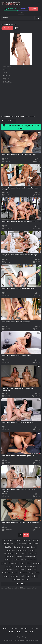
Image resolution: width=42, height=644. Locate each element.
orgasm (15, 573)
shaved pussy (14, 563)
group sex (19, 566)
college (29, 570)
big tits (14, 544)
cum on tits (33, 554)
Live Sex (23, 9)
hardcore (19, 557)
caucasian (22, 544)
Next (26, 535)
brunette (17, 547)
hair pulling (6, 573)
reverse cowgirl (30, 557)
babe (28, 576)
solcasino (24, 629)
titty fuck (6, 544)
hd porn (14, 629)
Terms (11, 632)
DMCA (19, 632)
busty (31, 573)
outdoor (24, 554)
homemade (36, 563)
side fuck (25, 547)
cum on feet (11, 550)
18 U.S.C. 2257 (29, 632)
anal (22, 576)
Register (34, 9)
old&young (14, 576)
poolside (36, 541)
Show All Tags (21, 584)
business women (31, 566)
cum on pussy (23, 550)
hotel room (10, 557)
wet (29, 563)
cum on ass (9, 570)
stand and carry (31, 560)
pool (17, 554)
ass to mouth (20, 570)
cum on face (9, 554)
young (6, 576)
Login (21, 13)
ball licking (9, 566)
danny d (17, 541)
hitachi (36, 544)
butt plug (25, 579)
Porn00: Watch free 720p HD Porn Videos (17, 641)
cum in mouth (7, 541)
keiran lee (16, 579)
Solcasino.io (11, 9)
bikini (30, 544)
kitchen (34, 576)
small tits (8, 547)
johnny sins (26, 541)
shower (34, 547)
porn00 (5, 629)
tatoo (23, 563)
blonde (32, 550)
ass (35, 570)
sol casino (35, 629)
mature (4, 563)
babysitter (23, 573)
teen (37, 573)
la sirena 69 (18, 560)
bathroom (8, 560)
